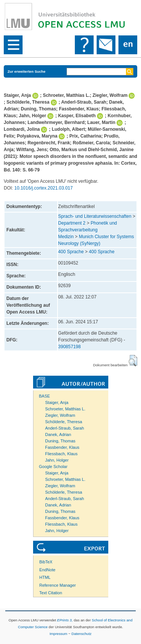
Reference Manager (58, 585)
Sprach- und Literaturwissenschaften (95, 216)
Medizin (66, 237)
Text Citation (51, 593)
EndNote (48, 570)
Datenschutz (81, 634)
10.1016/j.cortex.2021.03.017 (43, 188)
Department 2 (72, 223)
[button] (133, 361)
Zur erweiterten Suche (27, 71)
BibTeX (46, 562)
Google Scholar (53, 467)
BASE (45, 396)
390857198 (70, 347)
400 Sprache (71, 252)
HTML (45, 577)
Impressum (58, 634)
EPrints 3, (65, 620)
